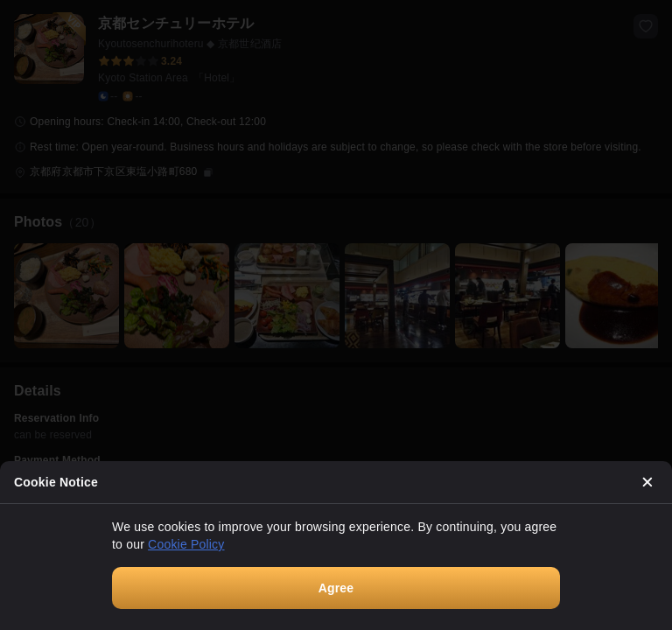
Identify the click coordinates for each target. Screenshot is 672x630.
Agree (336, 588)
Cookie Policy (186, 544)
